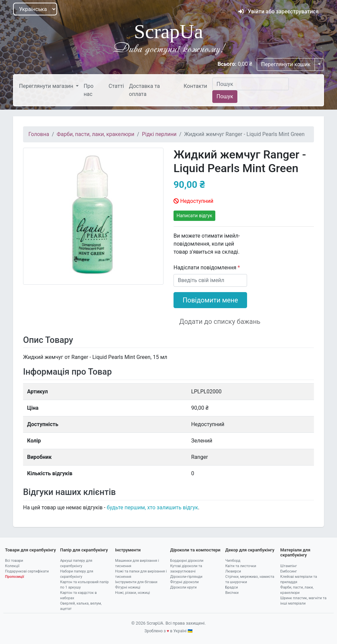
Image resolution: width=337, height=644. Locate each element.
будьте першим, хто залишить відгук (152, 507)
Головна (39, 134)
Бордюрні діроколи (187, 561)
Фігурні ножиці (128, 587)
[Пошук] (251, 84)
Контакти (195, 86)
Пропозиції (15, 577)
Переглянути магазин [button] (47, 86)
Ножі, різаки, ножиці (132, 593)
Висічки (232, 593)
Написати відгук (194, 216)
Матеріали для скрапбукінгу (295, 553)
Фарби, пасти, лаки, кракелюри (96, 134)
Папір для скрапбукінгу (84, 550)
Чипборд (233, 561)
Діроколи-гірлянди (186, 577)
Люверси (233, 571)
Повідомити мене (210, 300)
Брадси (232, 587)
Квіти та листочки (241, 566)
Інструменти (128, 550)
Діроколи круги (183, 587)
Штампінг (289, 566)
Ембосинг (289, 571)
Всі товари (14, 561)
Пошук (225, 96)
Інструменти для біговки (136, 582)
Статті (116, 86)
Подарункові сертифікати (27, 571)
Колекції (12, 566)
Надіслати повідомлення (206, 268)
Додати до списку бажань (220, 321)
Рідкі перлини (159, 134)
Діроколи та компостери (195, 550)
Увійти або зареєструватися (278, 12)
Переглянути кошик (286, 64)
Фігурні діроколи (184, 582)
